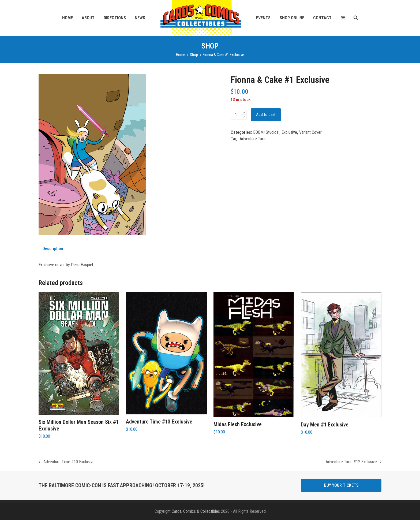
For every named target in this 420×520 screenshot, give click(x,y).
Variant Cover (310, 132)
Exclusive (289, 132)
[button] (343, 18)
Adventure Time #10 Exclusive (67, 462)
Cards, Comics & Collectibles (196, 511)
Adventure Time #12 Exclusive (354, 462)
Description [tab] (53, 249)
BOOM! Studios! (266, 132)
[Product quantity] (236, 115)
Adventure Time (253, 139)
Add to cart (266, 115)
